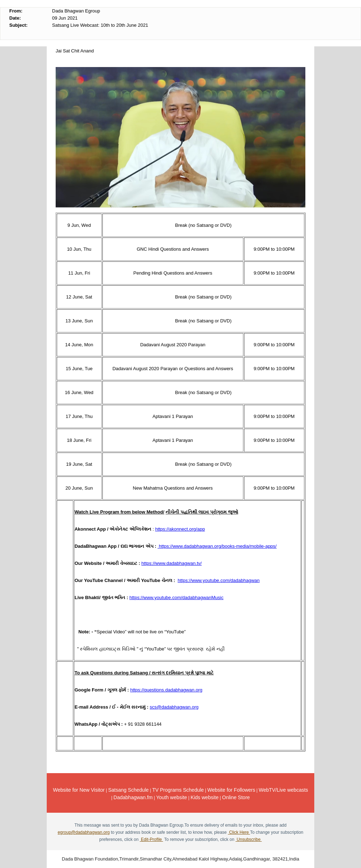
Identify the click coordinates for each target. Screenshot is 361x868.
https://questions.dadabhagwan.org (166, 690)
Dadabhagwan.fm (133, 797)
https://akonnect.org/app (180, 529)
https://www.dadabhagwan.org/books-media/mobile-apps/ (217, 546)
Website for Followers (231, 790)
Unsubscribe (248, 839)
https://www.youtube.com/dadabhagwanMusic (177, 598)
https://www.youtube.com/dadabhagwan (219, 580)
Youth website (172, 797)
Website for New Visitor (79, 790)
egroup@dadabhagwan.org (84, 832)
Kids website (205, 797)
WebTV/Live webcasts (283, 790)
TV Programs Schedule (178, 790)
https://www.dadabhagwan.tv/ (171, 563)
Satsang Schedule (128, 790)
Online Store (236, 797)
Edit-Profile (151, 839)
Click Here (239, 832)
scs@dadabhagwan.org (174, 707)
